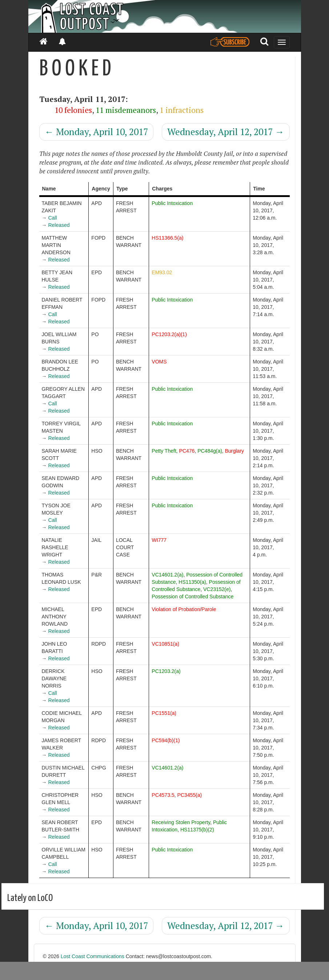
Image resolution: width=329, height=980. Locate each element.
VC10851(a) (165, 644)
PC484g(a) (210, 451)
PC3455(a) (189, 795)
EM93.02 (162, 272)
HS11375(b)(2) (197, 830)
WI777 (159, 540)
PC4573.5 (163, 795)
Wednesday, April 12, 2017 (226, 132)
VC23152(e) (217, 589)
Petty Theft (164, 451)
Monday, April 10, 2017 (96, 132)
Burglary (234, 451)
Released (59, 225)
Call (52, 218)
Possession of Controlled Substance (192, 597)
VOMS (159, 362)
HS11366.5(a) (167, 238)
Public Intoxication (172, 203)
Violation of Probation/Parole (184, 609)
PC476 (187, 451)
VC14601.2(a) (167, 575)
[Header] (165, 16)
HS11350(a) (192, 582)
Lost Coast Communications (93, 956)
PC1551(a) (164, 713)
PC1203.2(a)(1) (169, 334)
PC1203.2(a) (166, 671)
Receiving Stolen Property (181, 822)
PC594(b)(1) (166, 740)
